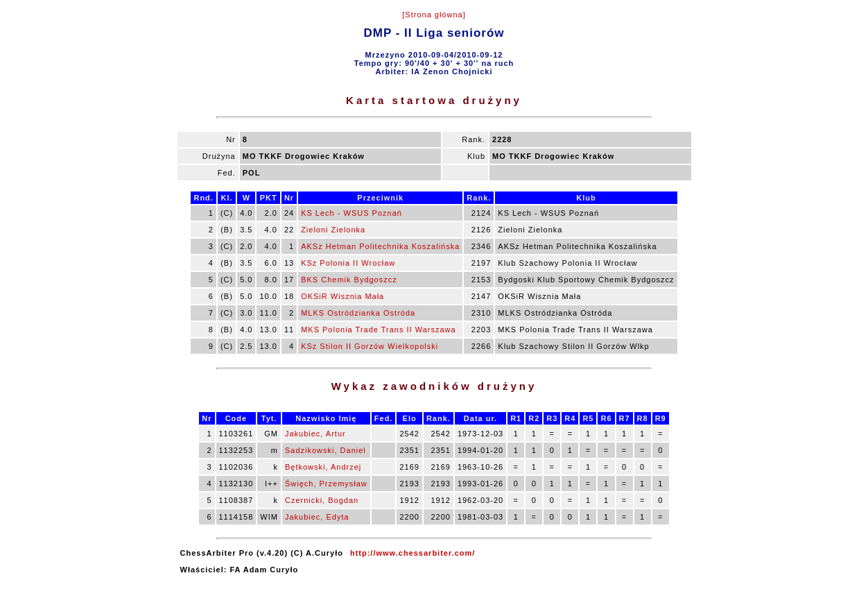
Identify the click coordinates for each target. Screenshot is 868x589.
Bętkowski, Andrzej (323, 467)
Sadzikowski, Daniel (325, 450)
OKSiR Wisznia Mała (342, 296)
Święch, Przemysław (326, 484)
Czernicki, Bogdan (322, 500)
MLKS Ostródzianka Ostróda (358, 313)
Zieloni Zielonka (333, 230)
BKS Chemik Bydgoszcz (349, 280)
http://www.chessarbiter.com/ (413, 553)
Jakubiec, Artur (315, 434)
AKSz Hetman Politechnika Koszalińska (380, 246)
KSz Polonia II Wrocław (348, 263)
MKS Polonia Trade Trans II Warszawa (379, 330)
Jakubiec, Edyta (317, 517)
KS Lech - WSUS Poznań (351, 213)
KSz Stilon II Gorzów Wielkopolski (370, 346)
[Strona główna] (434, 15)
